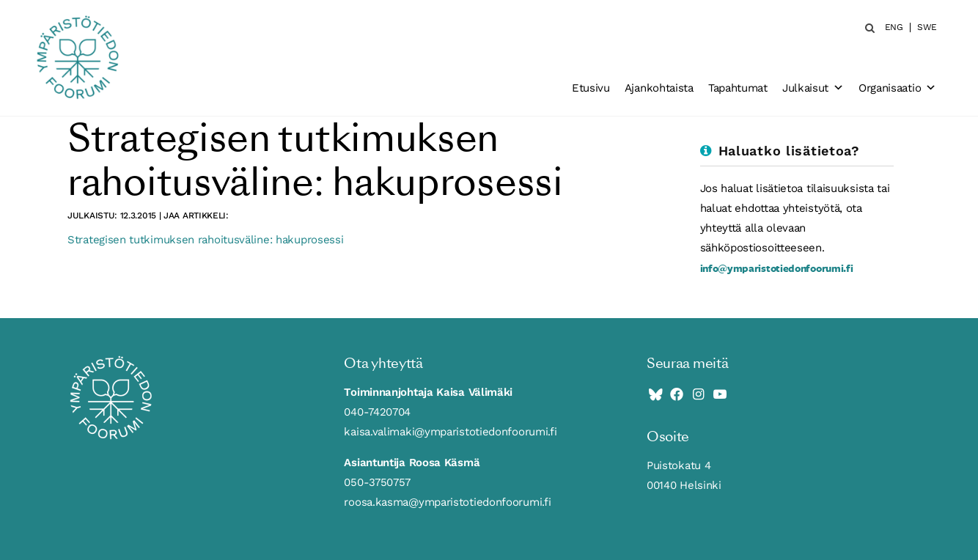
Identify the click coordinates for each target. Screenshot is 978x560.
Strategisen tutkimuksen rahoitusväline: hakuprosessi (205, 240)
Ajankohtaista (659, 88)
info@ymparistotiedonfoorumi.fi (777, 268)
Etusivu (591, 88)
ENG (894, 27)
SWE (927, 27)
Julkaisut (813, 88)
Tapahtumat (738, 88)
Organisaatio (897, 88)
